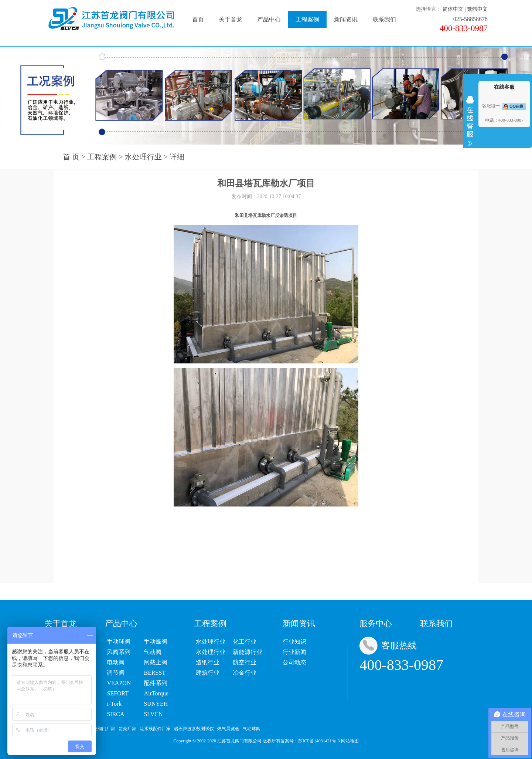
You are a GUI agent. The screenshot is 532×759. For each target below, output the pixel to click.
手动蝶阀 (156, 642)
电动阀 (116, 662)
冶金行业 (245, 673)
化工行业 (245, 642)
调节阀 (116, 673)
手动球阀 (119, 642)
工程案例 (307, 19)
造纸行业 (208, 662)
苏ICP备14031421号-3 (319, 741)
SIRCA (115, 714)
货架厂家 (127, 729)
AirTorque (156, 693)
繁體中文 (477, 9)
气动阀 (153, 652)
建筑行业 (208, 673)
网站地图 (350, 741)
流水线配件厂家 (155, 729)
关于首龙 (231, 19)
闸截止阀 (156, 662)
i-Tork (114, 704)
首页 (198, 19)
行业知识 (294, 642)
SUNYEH (156, 704)
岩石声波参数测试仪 (194, 729)
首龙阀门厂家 (102, 729)
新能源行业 (248, 652)
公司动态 (294, 662)
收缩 (470, 121)
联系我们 (384, 19)
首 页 (71, 157)
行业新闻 (294, 652)
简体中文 (453, 9)
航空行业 (245, 662)
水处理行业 (143, 157)
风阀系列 (119, 652)
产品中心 (269, 19)
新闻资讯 (346, 19)
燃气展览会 (228, 729)
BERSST (155, 673)
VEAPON (119, 683)
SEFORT (118, 693)
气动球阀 (252, 729)
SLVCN (153, 714)
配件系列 (156, 683)
